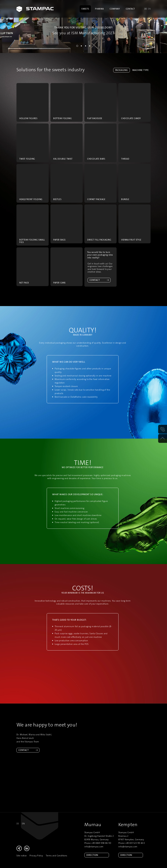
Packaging (122, 70)
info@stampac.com (94, 847)
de (146, 9)
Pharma (99, 9)
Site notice (22, 856)
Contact (130, 9)
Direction (92, 855)
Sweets (85, 9)
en (149, 9)
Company (115, 9)
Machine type (140, 70)
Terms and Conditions (56, 856)
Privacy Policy (36, 856)
